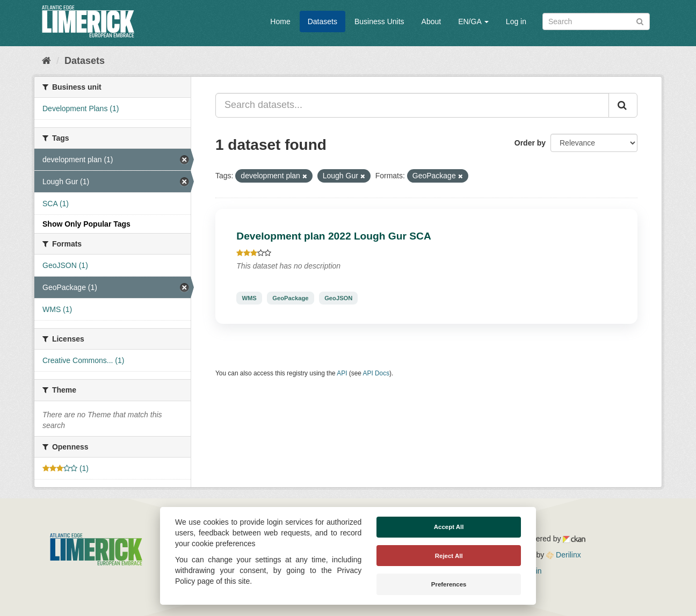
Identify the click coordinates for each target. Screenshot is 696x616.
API (342, 373)
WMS (249, 298)
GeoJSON (338, 298)
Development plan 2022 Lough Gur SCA (334, 236)
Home (280, 21)
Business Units (379, 21)
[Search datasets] (596, 21)
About (432, 21)
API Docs (376, 373)
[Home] (46, 61)
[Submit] (640, 21)
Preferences (449, 584)
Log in (516, 21)
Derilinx (564, 555)
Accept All (449, 527)
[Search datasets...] (412, 105)
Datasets (322, 21)
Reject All (449, 556)
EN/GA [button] (473, 21)
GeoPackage (290, 298)
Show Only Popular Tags (86, 224)
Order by (530, 143)
